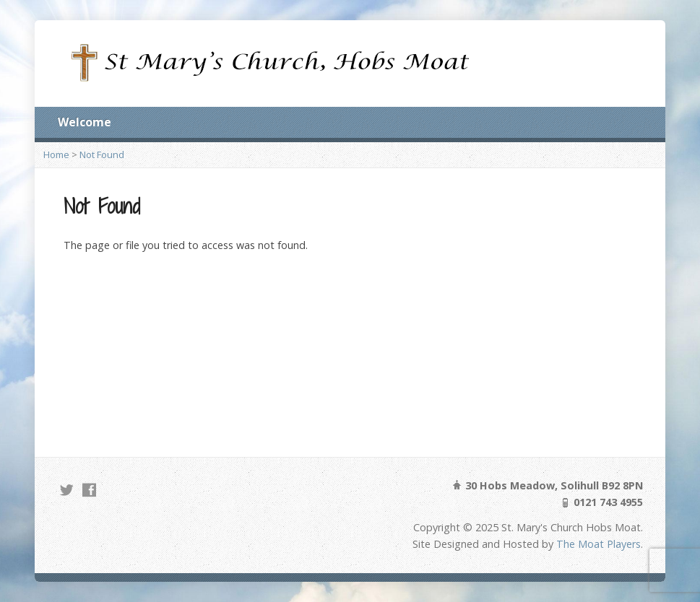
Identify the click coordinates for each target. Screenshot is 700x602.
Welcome (85, 122)
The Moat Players (599, 544)
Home (56, 154)
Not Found (102, 154)
